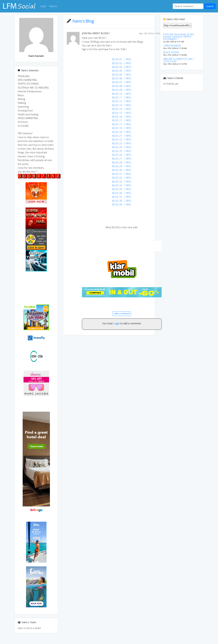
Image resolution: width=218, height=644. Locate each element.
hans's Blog (83, 21)
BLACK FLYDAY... (172, 52)
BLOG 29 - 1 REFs (122, 166)
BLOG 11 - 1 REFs (122, 97)
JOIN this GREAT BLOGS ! (96, 33)
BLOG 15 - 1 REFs (122, 113)
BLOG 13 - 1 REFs (122, 105)
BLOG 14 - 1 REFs (122, 109)
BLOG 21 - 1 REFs (122, 136)
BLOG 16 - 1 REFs (122, 117)
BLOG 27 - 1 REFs (122, 159)
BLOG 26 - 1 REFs (122, 155)
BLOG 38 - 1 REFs (122, 201)
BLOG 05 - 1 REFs (122, 75)
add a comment (122, 313)
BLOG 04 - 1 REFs (122, 71)
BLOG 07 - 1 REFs (122, 82)
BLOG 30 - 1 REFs (122, 170)
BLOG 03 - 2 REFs (122, 67)
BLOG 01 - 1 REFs (122, 59)
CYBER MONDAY (172, 46)
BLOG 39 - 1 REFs (122, 204)
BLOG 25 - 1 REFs (122, 151)
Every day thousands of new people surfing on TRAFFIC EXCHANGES (179, 37)
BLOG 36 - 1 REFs (122, 193)
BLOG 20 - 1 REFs (122, 132)
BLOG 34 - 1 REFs (122, 185)
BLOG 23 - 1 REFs (122, 143)
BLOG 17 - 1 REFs (122, 120)
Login (116, 323)
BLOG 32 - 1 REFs (122, 178)
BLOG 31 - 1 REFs (122, 174)
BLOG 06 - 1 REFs (122, 78)
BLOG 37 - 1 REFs (122, 197)
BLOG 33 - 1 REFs (122, 182)
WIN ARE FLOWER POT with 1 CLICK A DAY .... (179, 60)
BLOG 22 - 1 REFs (122, 139)
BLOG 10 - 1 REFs (122, 94)
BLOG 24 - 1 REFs (122, 147)
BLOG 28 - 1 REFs (122, 162)
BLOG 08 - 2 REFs (122, 86)
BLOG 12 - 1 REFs (122, 101)
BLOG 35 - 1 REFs (122, 189)
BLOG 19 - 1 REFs (122, 128)
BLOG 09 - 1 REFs (122, 90)
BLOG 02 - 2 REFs (122, 63)
